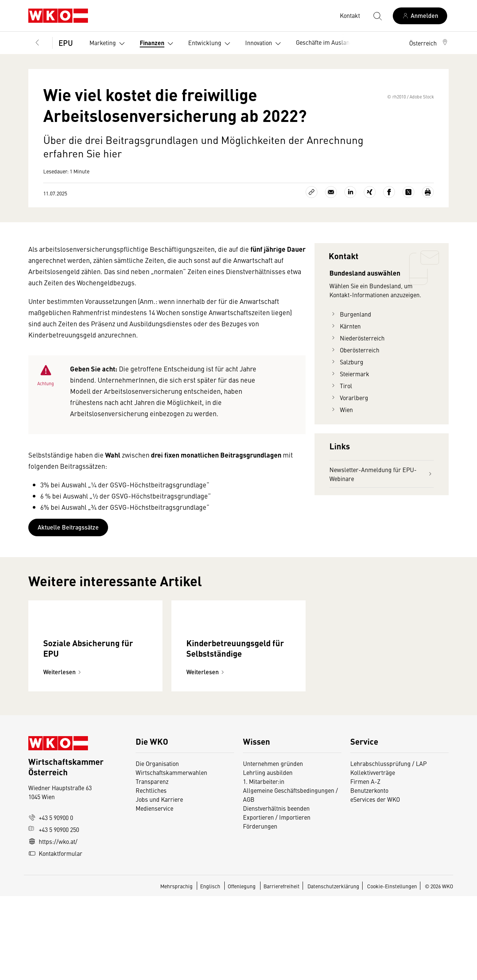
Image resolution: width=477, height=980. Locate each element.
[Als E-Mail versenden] (331, 226)
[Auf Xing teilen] (370, 226)
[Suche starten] (377, 16)
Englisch (211, 970)
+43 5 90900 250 (54, 913)
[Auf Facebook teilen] (389, 226)
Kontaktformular (55, 937)
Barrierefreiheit (282, 970)
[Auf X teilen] (408, 226)
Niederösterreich (357, 372)
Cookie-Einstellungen (392, 970)
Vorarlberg (349, 432)
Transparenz (152, 865)
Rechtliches (151, 874)
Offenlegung (242, 970)
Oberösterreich (354, 384)
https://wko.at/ (53, 925)
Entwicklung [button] (211, 44)
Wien (341, 444)
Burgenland (350, 348)
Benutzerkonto (369, 874)
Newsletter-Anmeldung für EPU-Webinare (382, 508)
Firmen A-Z (365, 865)
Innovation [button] (265, 44)
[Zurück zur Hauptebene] (37, 43)
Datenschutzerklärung (333, 970)
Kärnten (345, 360)
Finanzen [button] (158, 44)
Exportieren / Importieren (277, 901)
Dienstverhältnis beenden (276, 892)
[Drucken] (428, 226)
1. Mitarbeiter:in (264, 865)
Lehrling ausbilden (268, 856)
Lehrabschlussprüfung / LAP (388, 847)
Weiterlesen (63, 756)
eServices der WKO (375, 883)
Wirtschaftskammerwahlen (171, 856)
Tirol (341, 420)
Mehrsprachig (177, 970)
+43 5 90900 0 (51, 901)
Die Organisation (157, 847)
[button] (429, 43)
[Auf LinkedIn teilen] (350, 226)
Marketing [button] (109, 44)
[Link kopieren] (312, 226)
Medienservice (154, 892)
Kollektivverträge (373, 856)
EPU (66, 43)
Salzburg (346, 396)
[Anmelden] (420, 16)
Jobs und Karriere (159, 883)
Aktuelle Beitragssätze (68, 561)
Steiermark (349, 408)
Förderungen (260, 910)
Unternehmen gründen (273, 847)
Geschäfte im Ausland (324, 42)
